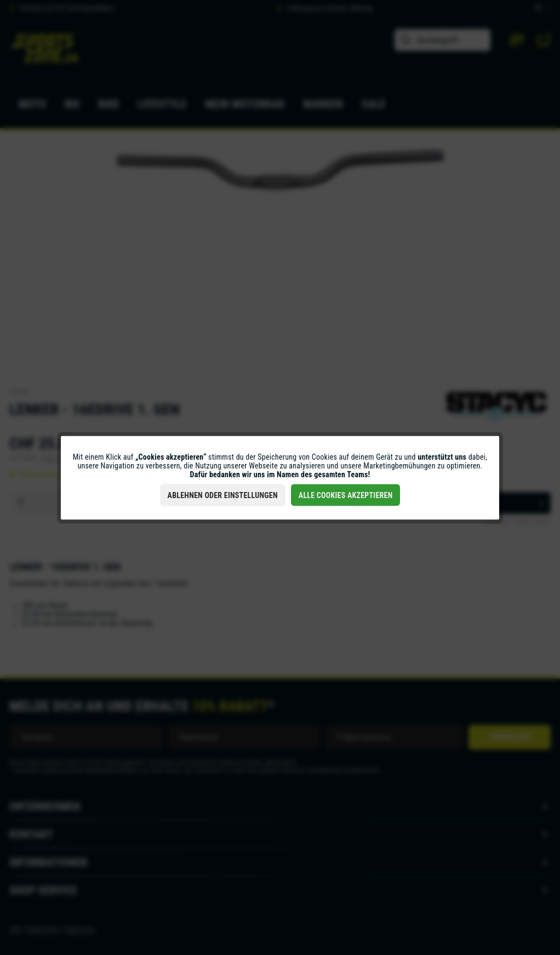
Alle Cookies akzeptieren (346, 495)
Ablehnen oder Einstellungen (223, 495)
